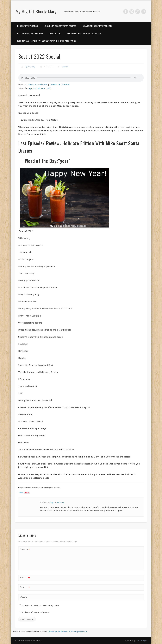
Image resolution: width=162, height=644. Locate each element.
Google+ (138, 12)
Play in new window (37, 84)
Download (55, 84)
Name (25, 578)
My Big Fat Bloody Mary (36, 11)
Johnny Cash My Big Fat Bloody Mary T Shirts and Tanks (47, 41)
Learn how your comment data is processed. (67, 632)
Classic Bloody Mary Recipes (98, 26)
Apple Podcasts (37, 88)
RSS (49, 88)
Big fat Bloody (30, 67)
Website (24, 597)
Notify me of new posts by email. (36, 612)
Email (25, 587)
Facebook (126, 12)
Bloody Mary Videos (28, 26)
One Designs (141, 640)
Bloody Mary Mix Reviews (30, 33)
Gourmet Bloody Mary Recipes (61, 26)
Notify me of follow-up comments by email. (40, 605)
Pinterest (132, 12)
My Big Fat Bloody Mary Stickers (84, 33)
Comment (25, 549)
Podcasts (55, 33)
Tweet (21, 492)
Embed (66, 84)
